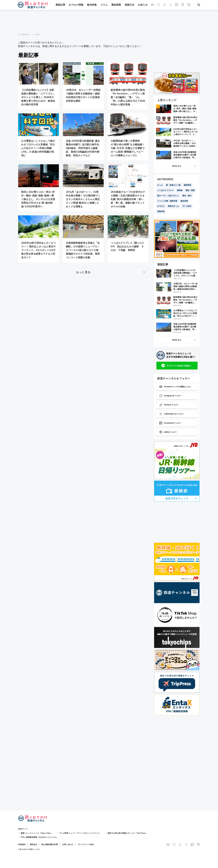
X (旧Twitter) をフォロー (172, 414)
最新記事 (60, 5)
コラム (104, 5)
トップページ (24, 35)
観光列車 (184, 201)
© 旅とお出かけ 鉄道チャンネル (29, 849)
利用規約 (22, 845)
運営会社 (33, 845)
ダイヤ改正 (187, 206)
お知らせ (143, 5)
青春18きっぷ (173, 206)
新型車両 (187, 185)
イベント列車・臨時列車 (167, 201)
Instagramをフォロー (170, 396)
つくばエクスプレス (165, 190)
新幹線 (180, 190)
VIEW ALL (177, 166)
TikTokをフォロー (169, 405)
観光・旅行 (187, 196)
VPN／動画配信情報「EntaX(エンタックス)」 (39, 837)
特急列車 (161, 211)
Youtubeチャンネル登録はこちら (175, 387)
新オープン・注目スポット (168, 196)
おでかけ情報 (76, 5)
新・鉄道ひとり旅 (173, 185)
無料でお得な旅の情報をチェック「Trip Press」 (127, 833)
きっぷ (160, 185)
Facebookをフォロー (170, 423)
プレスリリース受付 (86, 845)
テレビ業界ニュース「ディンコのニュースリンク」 (80, 833)
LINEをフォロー (168, 432)
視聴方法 (129, 5)
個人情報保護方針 (49, 845)
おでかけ (161, 206)
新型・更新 (190, 190)
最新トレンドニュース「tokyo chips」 (37, 833)
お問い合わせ (68, 845)
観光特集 (92, 5)
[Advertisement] (109, 21)
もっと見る (83, 272)
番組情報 (116, 5)
